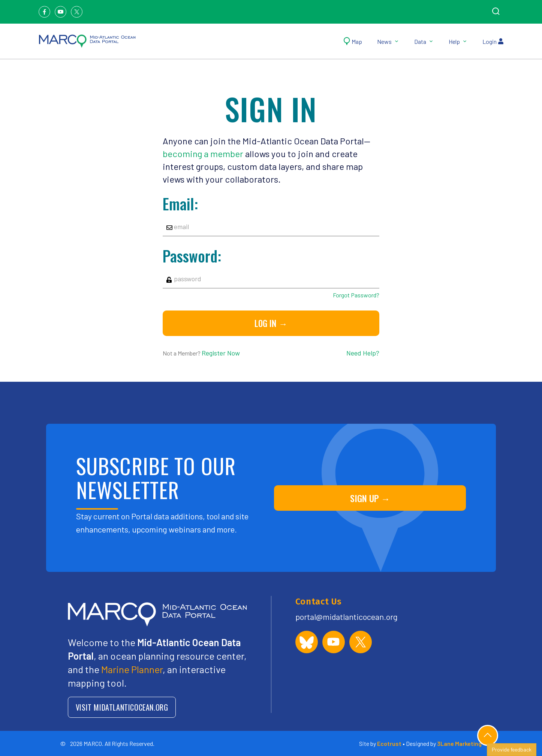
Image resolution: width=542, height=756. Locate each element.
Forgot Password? (356, 295)
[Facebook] (44, 12)
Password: (192, 256)
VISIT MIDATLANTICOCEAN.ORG (122, 707)
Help (458, 41)
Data (424, 41)
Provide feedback (512, 749)
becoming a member (203, 154)
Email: (180, 204)
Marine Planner (132, 669)
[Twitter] (77, 12)
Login (493, 41)
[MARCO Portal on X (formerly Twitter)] (361, 642)
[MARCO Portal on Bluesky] (307, 642)
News (388, 41)
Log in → (271, 323)
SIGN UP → (370, 498)
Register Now (221, 353)
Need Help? (363, 353)
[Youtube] (61, 12)
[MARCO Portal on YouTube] (334, 642)
